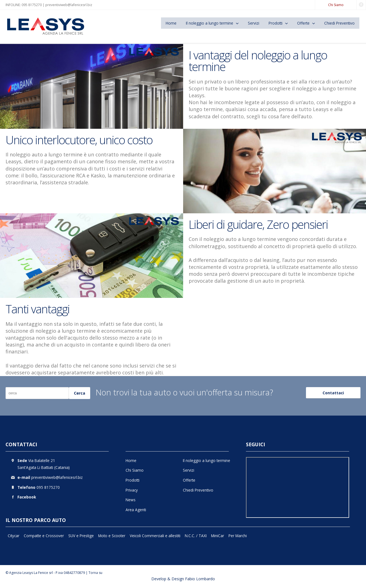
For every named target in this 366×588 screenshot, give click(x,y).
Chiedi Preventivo (339, 23)
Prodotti (276, 23)
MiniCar (218, 536)
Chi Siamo (336, 5)
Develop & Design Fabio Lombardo (183, 579)
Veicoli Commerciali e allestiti (155, 536)
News (131, 500)
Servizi (254, 23)
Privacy (132, 490)
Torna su (95, 573)
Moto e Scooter (112, 536)
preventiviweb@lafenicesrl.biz (69, 5)
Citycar (14, 536)
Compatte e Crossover (44, 536)
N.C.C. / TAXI (196, 536)
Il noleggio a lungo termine (210, 23)
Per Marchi (238, 536)
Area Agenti (136, 510)
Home (171, 23)
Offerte (303, 23)
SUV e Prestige (81, 536)
